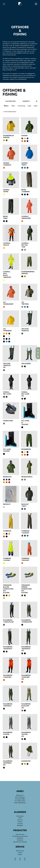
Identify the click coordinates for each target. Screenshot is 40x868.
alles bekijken (10, 101)
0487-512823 (21, 799)
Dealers (20, 854)
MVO (20, 818)
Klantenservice (20, 851)
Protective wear (20, 834)
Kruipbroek (20, 840)
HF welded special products (20, 836)
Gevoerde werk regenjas (20, 842)
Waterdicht (20, 838)
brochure (20, 824)
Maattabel (20, 825)
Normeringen (20, 816)
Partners (20, 822)
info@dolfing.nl (22, 803)
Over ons (20, 820)
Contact (20, 853)
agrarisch (26, 101)
